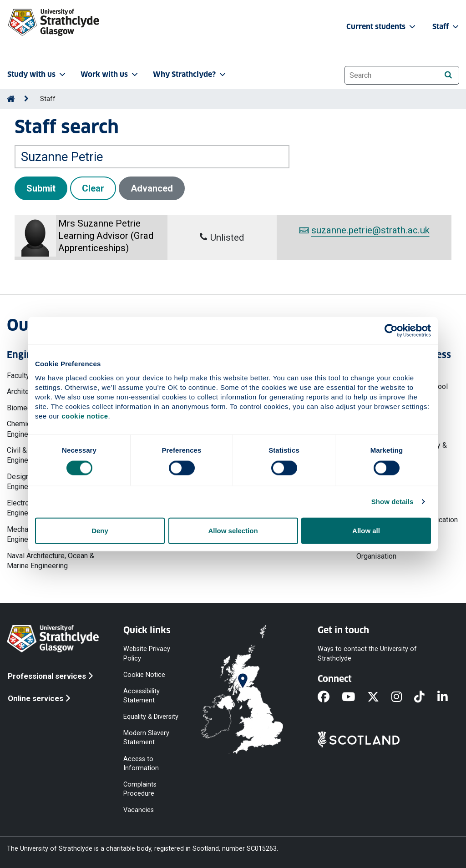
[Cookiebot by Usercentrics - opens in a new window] (391, 331)
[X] (379, 698)
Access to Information (141, 763)
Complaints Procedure (140, 789)
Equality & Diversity (151, 717)
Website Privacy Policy (147, 654)
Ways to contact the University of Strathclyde (367, 654)
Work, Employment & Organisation (389, 551)
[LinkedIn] (449, 698)
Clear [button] (93, 188)
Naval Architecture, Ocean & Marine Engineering (51, 561)
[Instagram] (403, 698)
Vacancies (139, 810)
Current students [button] (382, 27)
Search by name (40, 139)
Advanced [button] (152, 188)
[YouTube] (355, 698)
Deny (100, 530)
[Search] (448, 75)
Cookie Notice (144, 674)
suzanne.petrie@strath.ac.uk (364, 230)
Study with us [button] (37, 74)
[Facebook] (330, 698)
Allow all (366, 530)
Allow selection (233, 530)
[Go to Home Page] (11, 99)
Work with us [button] (110, 74)
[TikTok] (425, 698)
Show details (393, 502)
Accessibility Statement (142, 695)
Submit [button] (41, 188)
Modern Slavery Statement (146, 738)
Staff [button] (446, 27)
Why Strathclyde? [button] (190, 74)
